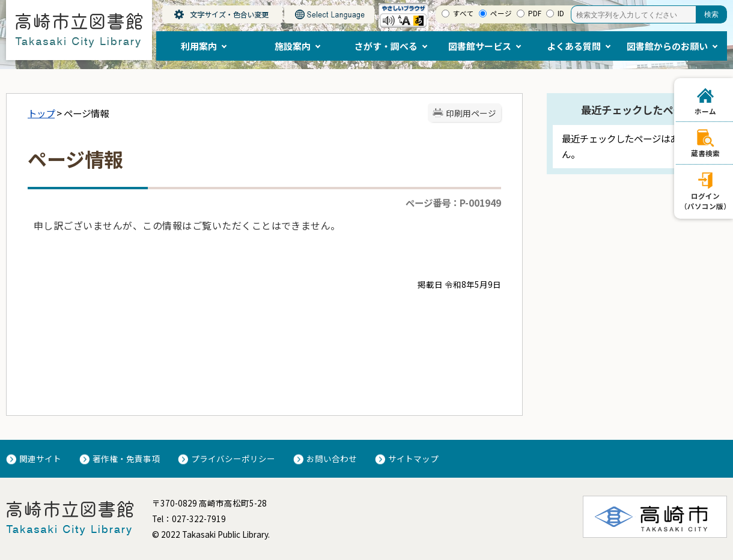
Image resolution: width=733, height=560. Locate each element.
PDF (535, 13)
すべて (464, 13)
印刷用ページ (471, 113)
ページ (501, 13)
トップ (41, 113)
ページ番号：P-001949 (453, 202)
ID (561, 13)
